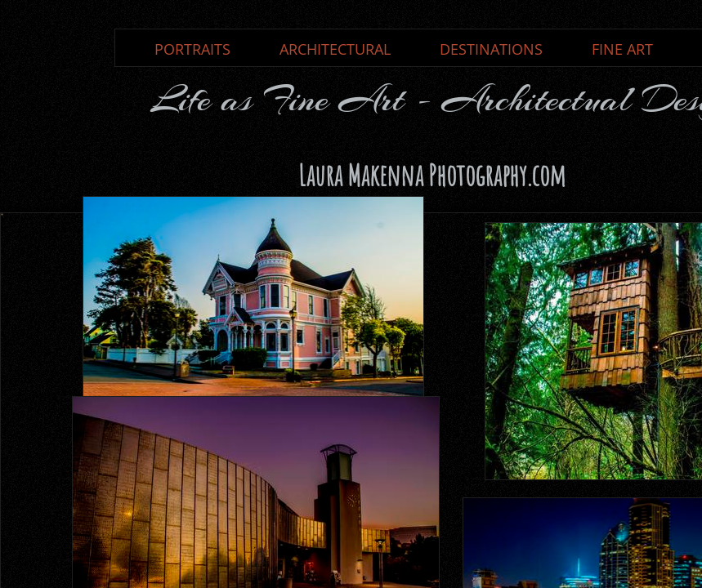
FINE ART (622, 49)
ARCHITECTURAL (335, 49)
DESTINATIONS (491, 49)
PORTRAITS (192, 49)
